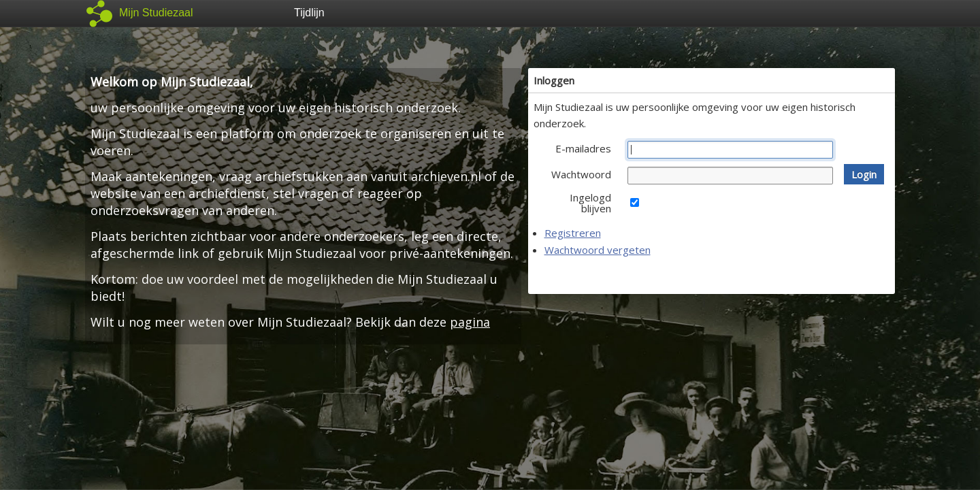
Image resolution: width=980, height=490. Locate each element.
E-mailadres (583, 148)
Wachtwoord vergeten (598, 250)
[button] (864, 174)
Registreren (573, 233)
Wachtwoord (581, 174)
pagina (470, 322)
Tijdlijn (309, 13)
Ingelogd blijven (590, 203)
